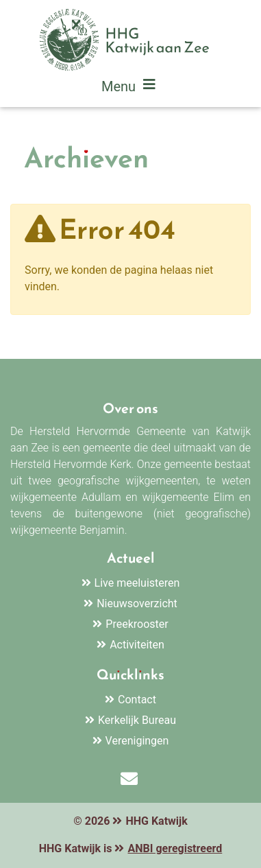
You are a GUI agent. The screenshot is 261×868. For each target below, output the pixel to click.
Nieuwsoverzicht (137, 603)
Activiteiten (137, 645)
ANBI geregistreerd (175, 848)
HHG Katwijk (156, 821)
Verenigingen (137, 741)
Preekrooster (137, 624)
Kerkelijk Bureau (137, 720)
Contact (137, 700)
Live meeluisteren (137, 583)
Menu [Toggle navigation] (130, 88)
